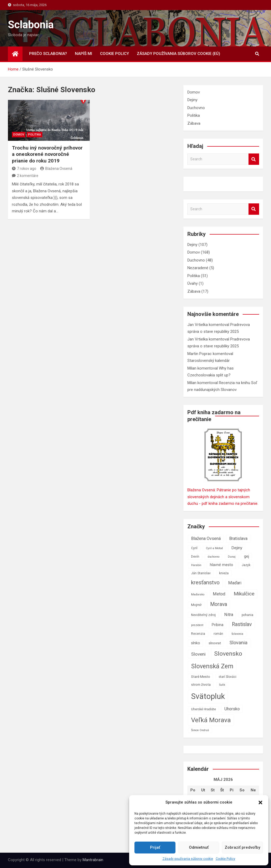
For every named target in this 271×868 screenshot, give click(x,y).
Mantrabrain (93, 860)
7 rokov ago (24, 169)
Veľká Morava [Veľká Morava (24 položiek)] (211, 720)
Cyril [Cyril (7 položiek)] (194, 548)
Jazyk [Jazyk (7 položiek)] (246, 565)
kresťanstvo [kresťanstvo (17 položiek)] (205, 582)
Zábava (194, 123)
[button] (260, 802)
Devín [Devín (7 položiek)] (195, 557)
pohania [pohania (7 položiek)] (247, 615)
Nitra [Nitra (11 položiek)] (229, 615)
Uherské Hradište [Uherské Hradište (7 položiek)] (204, 709)
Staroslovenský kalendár (209, 361)
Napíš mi (83, 54)
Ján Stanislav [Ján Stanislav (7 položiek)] (201, 573)
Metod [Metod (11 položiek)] (219, 594)
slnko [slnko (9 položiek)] (196, 643)
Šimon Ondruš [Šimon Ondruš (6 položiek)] (200, 730)
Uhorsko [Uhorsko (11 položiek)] (232, 709)
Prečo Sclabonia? (48, 54)
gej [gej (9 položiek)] (247, 556)
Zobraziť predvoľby (242, 847)
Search (254, 159)
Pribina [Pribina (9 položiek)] (218, 625)
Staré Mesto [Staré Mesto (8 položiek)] (201, 677)
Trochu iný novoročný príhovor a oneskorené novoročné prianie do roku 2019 (47, 154)
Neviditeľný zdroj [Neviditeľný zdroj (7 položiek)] (203, 615)
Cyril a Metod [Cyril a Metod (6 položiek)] (214, 548)
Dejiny (192, 100)
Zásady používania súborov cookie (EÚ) (179, 54)
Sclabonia (31, 25)
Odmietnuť (199, 847)
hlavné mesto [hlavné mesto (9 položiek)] (222, 565)
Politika (35, 135)
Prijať (155, 847)
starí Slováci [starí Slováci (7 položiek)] (227, 677)
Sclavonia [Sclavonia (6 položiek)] (237, 634)
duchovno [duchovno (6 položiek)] (214, 557)
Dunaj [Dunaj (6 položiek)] (232, 557)
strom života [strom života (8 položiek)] (201, 685)
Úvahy (193, 283)
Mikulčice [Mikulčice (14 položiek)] (244, 594)
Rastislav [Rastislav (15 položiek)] (242, 624)
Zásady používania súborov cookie (188, 859)
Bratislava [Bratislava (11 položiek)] (238, 538)
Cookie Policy (225, 859)
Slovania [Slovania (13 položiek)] (238, 643)
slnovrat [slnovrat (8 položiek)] (215, 643)
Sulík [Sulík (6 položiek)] (222, 685)
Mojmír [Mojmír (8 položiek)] (196, 605)
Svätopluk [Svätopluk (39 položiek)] (208, 696)
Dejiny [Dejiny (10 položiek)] (237, 548)
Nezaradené (198, 268)
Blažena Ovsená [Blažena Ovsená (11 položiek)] (206, 538)
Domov (19, 135)
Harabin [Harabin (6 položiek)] (196, 565)
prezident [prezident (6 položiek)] (197, 625)
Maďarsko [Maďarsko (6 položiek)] (198, 594)
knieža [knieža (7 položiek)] (224, 573)
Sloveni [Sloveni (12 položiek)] (198, 654)
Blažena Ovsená (56, 169)
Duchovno (196, 108)
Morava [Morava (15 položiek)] (219, 604)
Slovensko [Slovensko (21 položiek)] (228, 654)
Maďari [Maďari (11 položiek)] (235, 583)
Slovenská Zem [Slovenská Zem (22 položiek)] (212, 666)
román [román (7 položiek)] (218, 634)
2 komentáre (28, 176)
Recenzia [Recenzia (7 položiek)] (198, 634)
